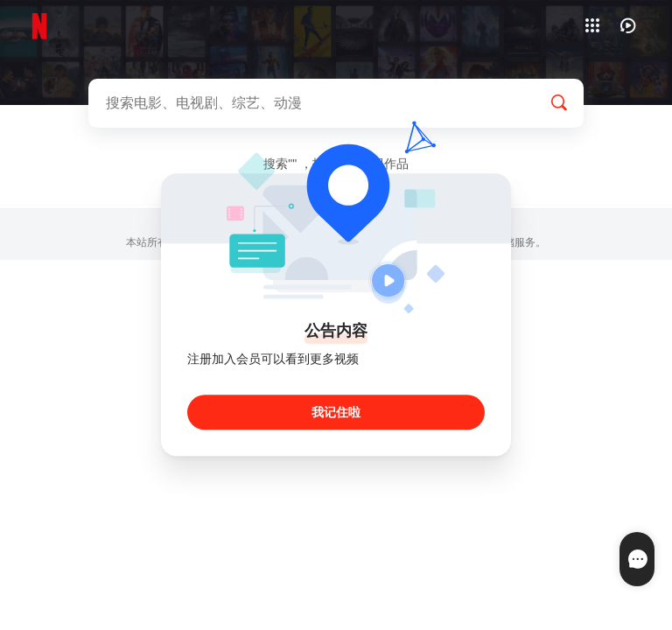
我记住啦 (336, 413)
